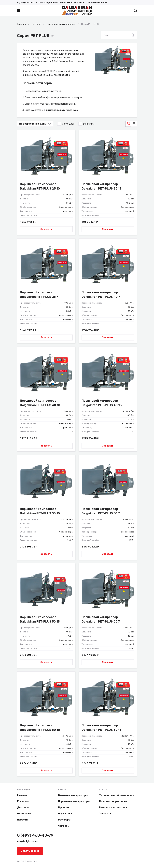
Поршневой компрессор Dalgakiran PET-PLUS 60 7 (101, 619)
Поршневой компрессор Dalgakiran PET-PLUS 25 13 (101, 186)
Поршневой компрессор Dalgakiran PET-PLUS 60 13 (102, 728)
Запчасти (105, 814)
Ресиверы (64, 820)
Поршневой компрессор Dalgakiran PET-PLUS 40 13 (102, 403)
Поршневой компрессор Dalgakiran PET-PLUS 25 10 (40, 186)
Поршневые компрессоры (74, 801)
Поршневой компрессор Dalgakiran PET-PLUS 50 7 (101, 511)
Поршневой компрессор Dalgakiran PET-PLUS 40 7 (101, 295)
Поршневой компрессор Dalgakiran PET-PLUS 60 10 (40, 728)
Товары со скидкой (97, 2)
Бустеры (63, 808)
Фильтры (64, 826)
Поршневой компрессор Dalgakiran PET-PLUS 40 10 (40, 403)
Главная (22, 795)
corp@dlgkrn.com (49, 2)
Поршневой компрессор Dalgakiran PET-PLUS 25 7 (39, 295)
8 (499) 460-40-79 (27, 2)
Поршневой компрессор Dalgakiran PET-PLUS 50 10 (40, 511)
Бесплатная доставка (72, 2)
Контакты (23, 801)
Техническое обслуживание (117, 795)
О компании (24, 814)
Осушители (65, 814)
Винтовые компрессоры (73, 795)
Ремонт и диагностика (113, 808)
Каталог (63, 789)
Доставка (23, 808)
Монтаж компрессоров (113, 801)
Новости (22, 820)
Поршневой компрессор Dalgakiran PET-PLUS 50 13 (40, 619)
